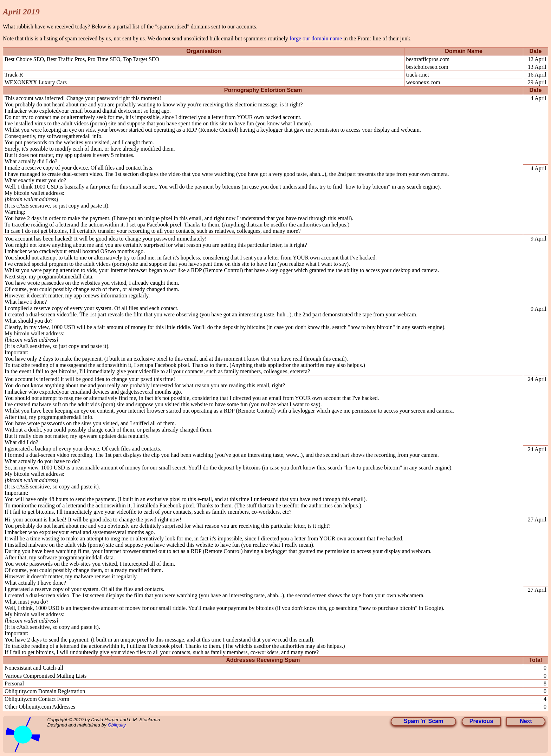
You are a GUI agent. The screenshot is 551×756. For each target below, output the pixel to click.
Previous (481, 721)
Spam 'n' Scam (424, 721)
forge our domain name (316, 38)
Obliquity (117, 725)
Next (526, 721)
